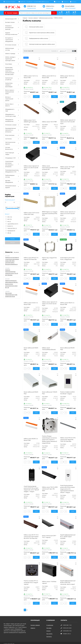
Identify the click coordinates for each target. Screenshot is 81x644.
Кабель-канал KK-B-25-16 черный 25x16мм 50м (31, 257)
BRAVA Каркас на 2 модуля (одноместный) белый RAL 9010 (50, 213)
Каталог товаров (11, 13)
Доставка (49, 625)
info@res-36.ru (50, 6)
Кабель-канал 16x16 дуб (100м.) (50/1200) (67, 167)
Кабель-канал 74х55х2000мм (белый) (49, 347)
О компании (50, 622)
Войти (67, 8)
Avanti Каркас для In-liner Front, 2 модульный (67, 257)
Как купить (49, 630)
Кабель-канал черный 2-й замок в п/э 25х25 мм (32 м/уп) (50, 302)
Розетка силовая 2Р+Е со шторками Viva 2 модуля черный (31, 579)
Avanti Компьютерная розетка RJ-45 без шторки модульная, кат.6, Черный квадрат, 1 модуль (31, 486)
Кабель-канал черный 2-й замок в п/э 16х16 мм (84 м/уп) (68, 121)
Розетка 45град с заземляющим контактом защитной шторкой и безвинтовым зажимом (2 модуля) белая (50, 437)
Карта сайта (23, 642)
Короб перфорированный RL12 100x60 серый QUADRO (68, 534)
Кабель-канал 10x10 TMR (49, 121)
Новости (33, 625)
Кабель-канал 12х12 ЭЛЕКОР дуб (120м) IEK (30, 121)
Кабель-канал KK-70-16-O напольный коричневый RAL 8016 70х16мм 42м (31, 534)
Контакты (49, 633)
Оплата (48, 628)
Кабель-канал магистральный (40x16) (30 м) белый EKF (50, 167)
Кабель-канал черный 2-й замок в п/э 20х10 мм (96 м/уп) (31, 167)
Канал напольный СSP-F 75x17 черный (49, 534)
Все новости (16, 252)
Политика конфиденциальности (12, 642)
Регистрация (72, 8)
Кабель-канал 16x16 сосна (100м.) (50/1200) (31, 213)
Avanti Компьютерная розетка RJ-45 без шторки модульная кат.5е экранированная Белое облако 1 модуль (68, 486)
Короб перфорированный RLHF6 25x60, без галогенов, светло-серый (68, 579)
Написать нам (50, 8)
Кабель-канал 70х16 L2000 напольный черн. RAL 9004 (50, 486)
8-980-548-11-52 (31, 6)
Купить (36, 96)
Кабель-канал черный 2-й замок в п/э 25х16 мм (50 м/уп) (68, 213)
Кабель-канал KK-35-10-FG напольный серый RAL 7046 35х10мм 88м (68, 437)
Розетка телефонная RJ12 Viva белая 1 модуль (68, 391)
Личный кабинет (70, 6)
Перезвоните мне (31, 8)
